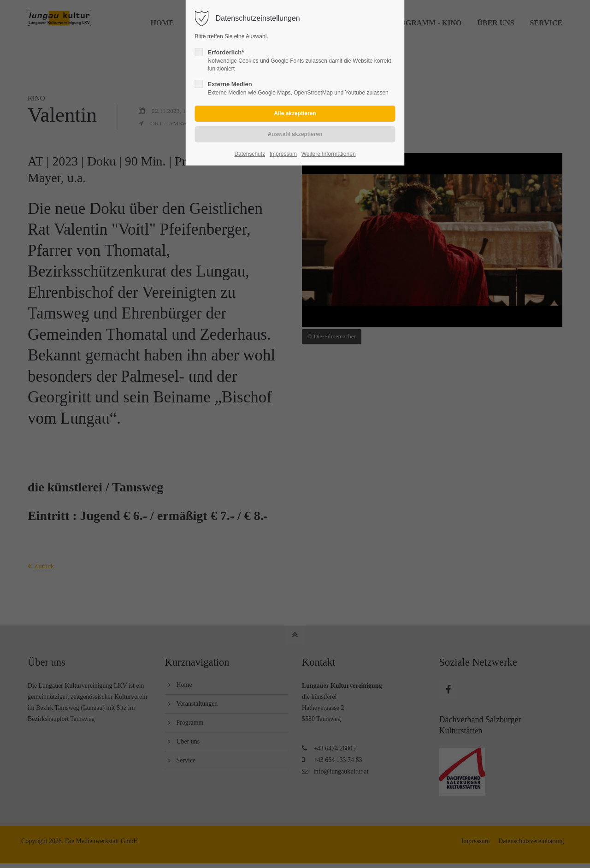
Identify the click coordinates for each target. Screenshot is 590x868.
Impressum (283, 154)
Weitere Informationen (329, 154)
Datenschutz (250, 154)
